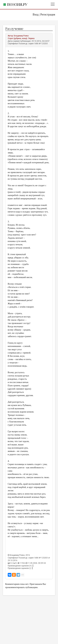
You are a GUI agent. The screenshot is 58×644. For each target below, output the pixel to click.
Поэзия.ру (17, 4)
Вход (36, 15)
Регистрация (48, 15)
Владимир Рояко (21, 36)
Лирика (31, 38)
